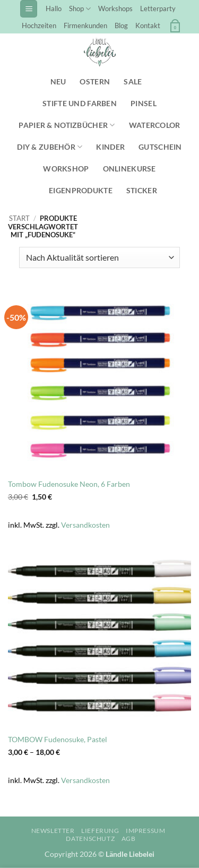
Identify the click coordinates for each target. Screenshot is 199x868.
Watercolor (155, 125)
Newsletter (53, 831)
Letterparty (158, 8)
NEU (58, 81)
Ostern (95, 81)
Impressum (146, 831)
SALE (133, 81)
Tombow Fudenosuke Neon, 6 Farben (69, 484)
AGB (129, 839)
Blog (121, 25)
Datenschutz (90, 839)
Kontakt (148, 25)
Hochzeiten (39, 25)
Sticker (142, 190)
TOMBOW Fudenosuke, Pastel (58, 740)
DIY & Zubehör (50, 147)
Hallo (54, 8)
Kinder (110, 147)
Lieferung (100, 831)
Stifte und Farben (80, 103)
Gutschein (160, 147)
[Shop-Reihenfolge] (99, 257)
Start (19, 218)
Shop (80, 9)
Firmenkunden (85, 25)
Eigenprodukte (81, 190)
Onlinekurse (129, 169)
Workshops (115, 8)
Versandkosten (85, 525)
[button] (29, 9)
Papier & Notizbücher (67, 125)
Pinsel (144, 103)
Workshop (66, 169)
